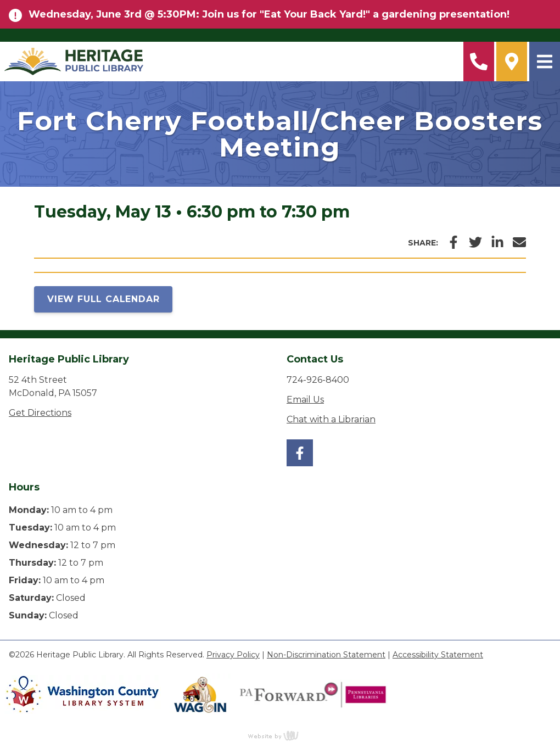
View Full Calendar (103, 299)
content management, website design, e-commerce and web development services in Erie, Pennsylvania (280, 735)
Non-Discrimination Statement (326, 655)
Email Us (305, 400)
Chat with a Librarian (331, 419)
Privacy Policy (233, 655)
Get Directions (40, 413)
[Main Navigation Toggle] (545, 62)
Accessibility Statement (438, 655)
